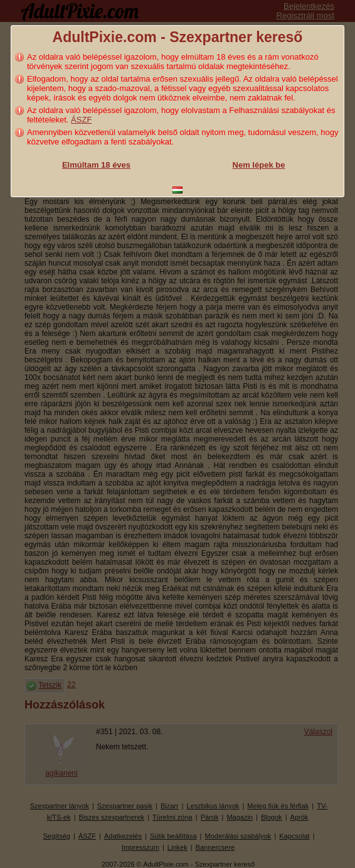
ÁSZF (81, 120)
